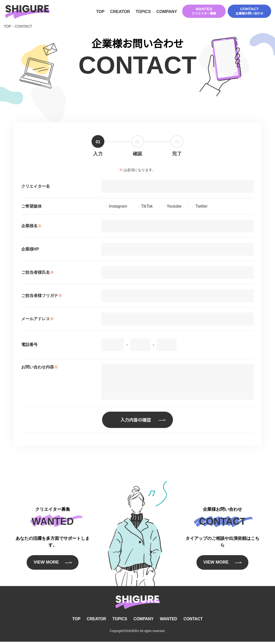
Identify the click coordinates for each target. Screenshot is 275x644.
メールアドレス (38, 320)
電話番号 (29, 346)
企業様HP (30, 250)
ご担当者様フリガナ (42, 297)
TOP (100, 12)
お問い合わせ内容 (40, 368)
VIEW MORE (46, 566)
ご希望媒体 (31, 207)
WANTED (204, 11)
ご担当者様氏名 (38, 273)
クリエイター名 (36, 187)
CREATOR (120, 12)
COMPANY (167, 12)
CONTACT (249, 11)
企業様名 (31, 227)
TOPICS (143, 12)
